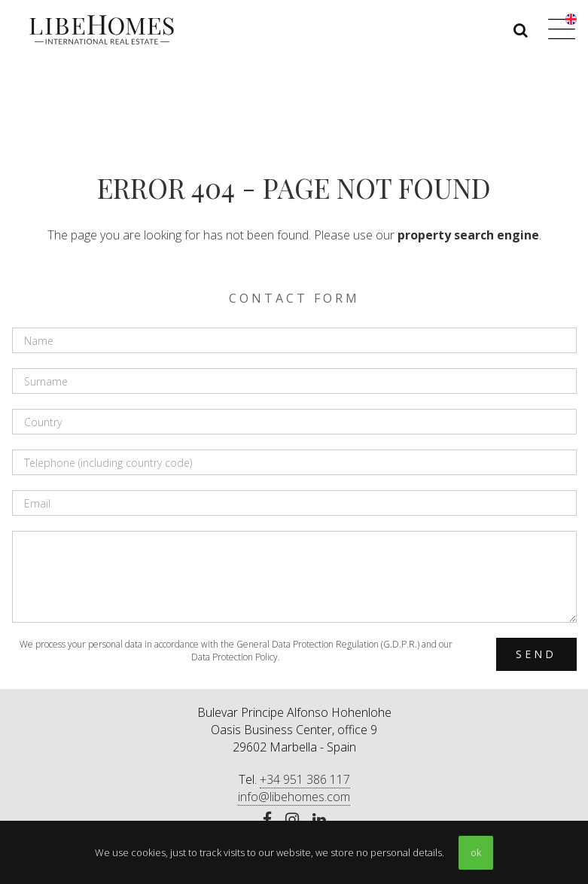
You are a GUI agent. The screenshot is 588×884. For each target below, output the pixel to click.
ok (476, 852)
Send (536, 654)
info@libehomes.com (294, 797)
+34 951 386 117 (305, 779)
